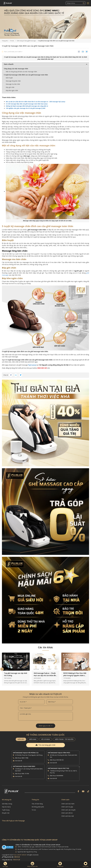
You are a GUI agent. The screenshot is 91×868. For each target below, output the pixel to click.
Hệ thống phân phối (38, 805)
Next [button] (89, 667)
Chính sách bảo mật (68, 814)
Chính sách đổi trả (67, 811)
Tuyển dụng (6, 808)
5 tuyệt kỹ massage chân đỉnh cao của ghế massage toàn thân (26, 75)
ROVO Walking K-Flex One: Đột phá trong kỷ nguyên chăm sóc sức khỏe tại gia (75, 672)
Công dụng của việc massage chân (16, 69)
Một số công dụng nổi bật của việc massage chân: (21, 72)
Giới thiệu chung (7, 802)
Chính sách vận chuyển (68, 808)
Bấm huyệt (9, 78)
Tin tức (34, 808)
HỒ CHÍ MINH (46, 737)
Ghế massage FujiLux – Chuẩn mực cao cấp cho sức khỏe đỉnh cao (45, 672)
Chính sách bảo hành (68, 802)
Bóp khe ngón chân (12, 90)
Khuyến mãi (6, 811)
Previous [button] (2, 667)
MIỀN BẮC (21, 737)
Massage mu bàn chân (13, 84)
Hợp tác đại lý (6, 805)
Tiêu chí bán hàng (37, 802)
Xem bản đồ (19, 759)
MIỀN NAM (33, 737)
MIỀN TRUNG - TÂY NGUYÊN (64, 737)
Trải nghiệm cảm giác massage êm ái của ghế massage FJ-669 (26, 108)
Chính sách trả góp (67, 805)
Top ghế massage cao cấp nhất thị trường (16, 672)
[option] (45, 23)
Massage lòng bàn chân (13, 81)
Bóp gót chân (10, 87)
